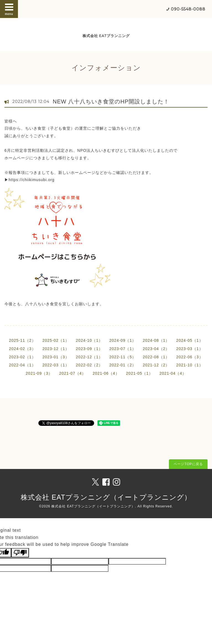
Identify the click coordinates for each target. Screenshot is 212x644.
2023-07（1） (123, 349)
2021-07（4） (72, 373)
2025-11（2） (22, 340)
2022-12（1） (89, 357)
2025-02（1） (56, 340)
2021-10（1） (190, 365)
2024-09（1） (123, 340)
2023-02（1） (22, 357)
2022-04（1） (22, 365)
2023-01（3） (56, 357)
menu (9, 9)
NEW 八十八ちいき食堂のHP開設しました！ (111, 101)
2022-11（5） (123, 357)
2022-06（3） (190, 357)
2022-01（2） (123, 365)
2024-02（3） (22, 349)
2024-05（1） (190, 340)
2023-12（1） (56, 349)
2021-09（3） (39, 373)
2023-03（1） (190, 349)
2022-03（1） (56, 365)
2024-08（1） (156, 340)
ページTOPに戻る (188, 464)
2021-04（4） (173, 373)
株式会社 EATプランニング (106, 36)
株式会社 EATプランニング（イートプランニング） (106, 497)
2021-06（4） (106, 373)
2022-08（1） (156, 357)
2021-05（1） (140, 373)
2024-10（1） (89, 340)
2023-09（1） (89, 349)
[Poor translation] (20, 553)
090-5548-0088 (188, 9)
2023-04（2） (156, 349)
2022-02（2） (89, 365)
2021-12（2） (156, 365)
